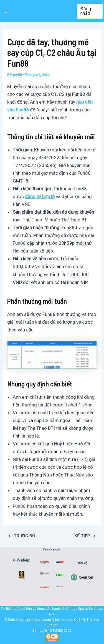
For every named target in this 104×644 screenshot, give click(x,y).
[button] (90, 11)
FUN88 (58, 631)
